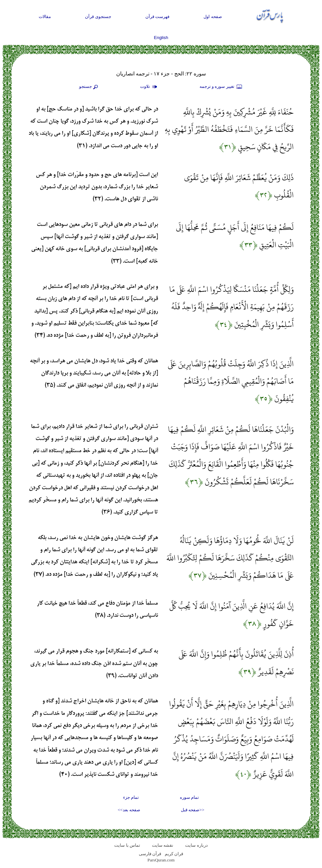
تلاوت (149, 87)
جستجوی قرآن (98, 17)
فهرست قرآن (158, 17)
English (161, 38)
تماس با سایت (127, 845)
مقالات (45, 17)
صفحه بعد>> (129, 810)
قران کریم (174, 854)
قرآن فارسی (150, 854)
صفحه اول (213, 17)
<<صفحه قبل (193, 810)
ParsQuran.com (161, 860)
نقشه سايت (163, 845)
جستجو (89, 87)
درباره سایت (196, 845)
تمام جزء (131, 797)
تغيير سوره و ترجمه (221, 87)
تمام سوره (189, 797)
